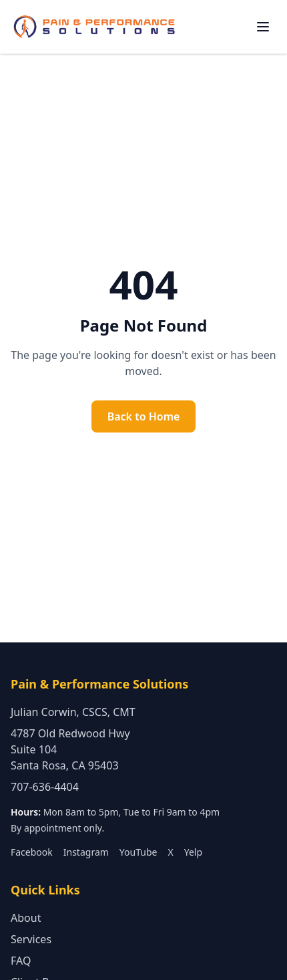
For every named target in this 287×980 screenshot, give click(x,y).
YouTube (138, 852)
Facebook (32, 852)
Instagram (86, 852)
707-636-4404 (45, 787)
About (26, 918)
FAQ (21, 961)
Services (31, 939)
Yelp (193, 852)
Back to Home (144, 416)
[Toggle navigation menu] (263, 27)
